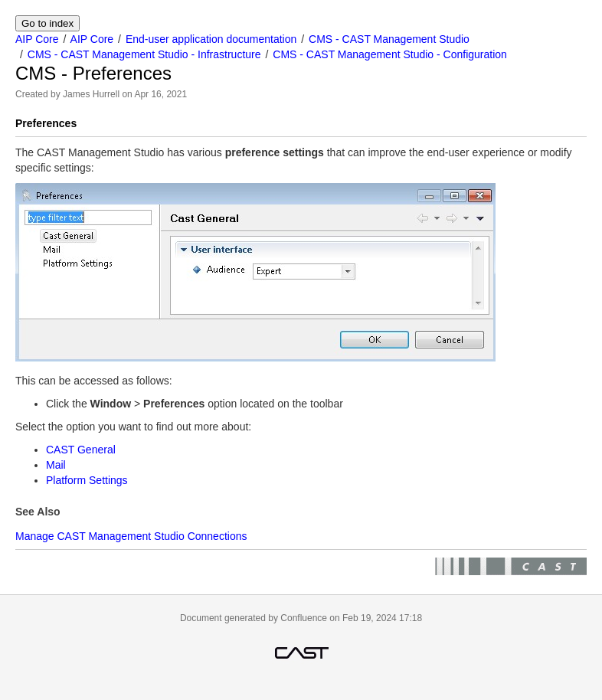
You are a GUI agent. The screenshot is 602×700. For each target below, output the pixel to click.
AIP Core (37, 39)
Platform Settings (87, 480)
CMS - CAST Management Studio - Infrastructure (144, 54)
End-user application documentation (211, 39)
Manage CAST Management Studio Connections (131, 536)
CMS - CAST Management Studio (389, 39)
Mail (56, 465)
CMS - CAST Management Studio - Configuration (390, 54)
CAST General (81, 450)
